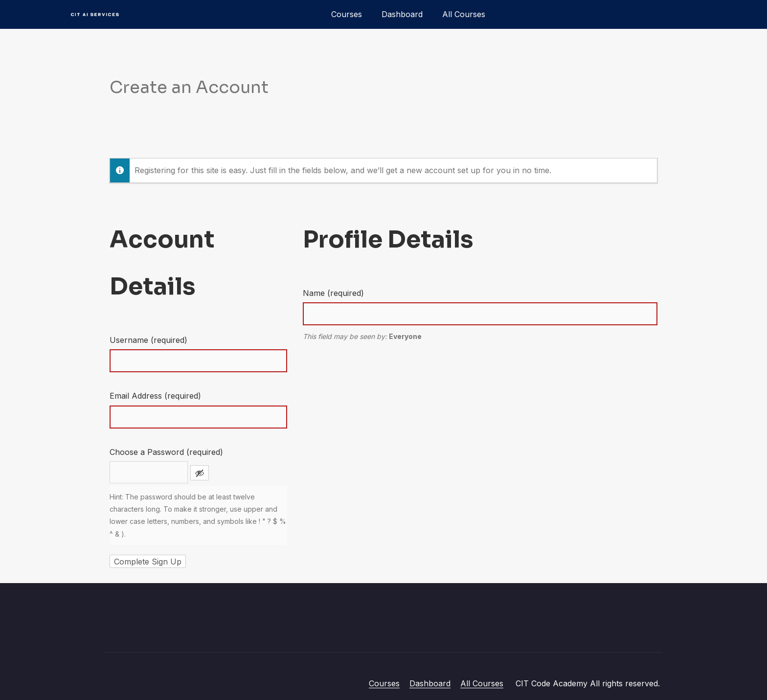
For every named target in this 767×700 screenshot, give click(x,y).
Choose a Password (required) (166, 452)
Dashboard (402, 14)
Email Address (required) (155, 396)
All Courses (464, 14)
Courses (347, 14)
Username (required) (148, 340)
